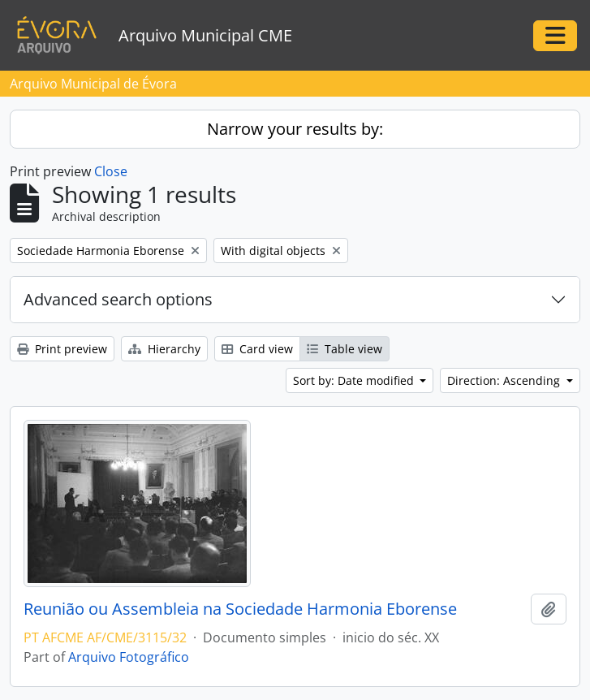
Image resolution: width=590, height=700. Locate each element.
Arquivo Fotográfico (129, 657)
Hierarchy (164, 349)
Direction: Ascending (505, 380)
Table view (345, 349)
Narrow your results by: (295, 129)
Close (111, 171)
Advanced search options (118, 299)
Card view (257, 349)
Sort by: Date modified (355, 380)
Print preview (62, 349)
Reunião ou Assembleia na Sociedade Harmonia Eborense (240, 609)
